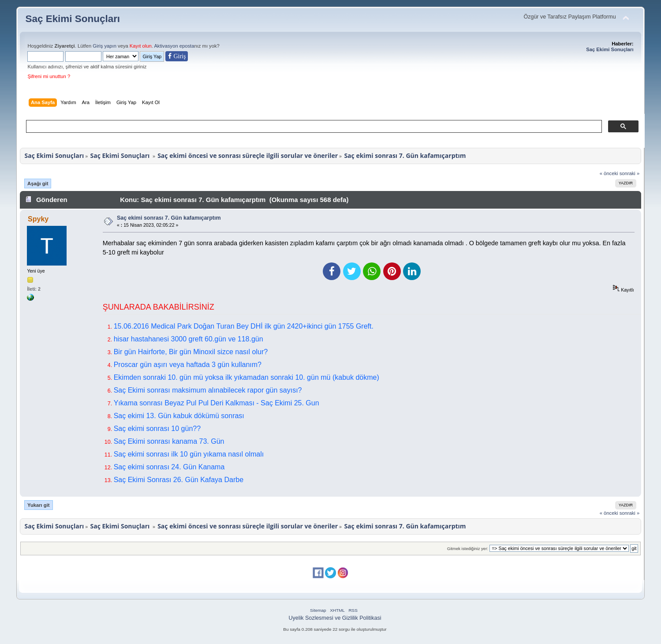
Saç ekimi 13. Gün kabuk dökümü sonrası (179, 416)
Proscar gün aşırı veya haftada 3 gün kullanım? (188, 365)
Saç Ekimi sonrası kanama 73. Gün (169, 441)
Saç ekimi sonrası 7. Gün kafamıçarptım (169, 218)
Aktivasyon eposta (174, 46)
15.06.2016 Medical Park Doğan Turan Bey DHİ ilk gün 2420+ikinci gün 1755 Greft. (244, 326)
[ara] (313, 127)
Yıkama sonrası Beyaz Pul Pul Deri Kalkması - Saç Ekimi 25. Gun (217, 403)
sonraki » (630, 173)
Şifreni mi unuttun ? (49, 76)
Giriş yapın (105, 46)
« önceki (609, 173)
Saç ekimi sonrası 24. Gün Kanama (169, 467)
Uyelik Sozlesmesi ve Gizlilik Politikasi (335, 618)
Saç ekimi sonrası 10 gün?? (157, 429)
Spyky (38, 219)
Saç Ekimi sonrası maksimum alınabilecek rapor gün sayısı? (208, 390)
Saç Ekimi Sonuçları (73, 19)
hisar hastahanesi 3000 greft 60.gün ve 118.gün (189, 339)
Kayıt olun (141, 46)
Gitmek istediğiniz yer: (468, 549)
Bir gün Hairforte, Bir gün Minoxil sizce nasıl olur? (191, 352)
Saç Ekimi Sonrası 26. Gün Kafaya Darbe (179, 480)
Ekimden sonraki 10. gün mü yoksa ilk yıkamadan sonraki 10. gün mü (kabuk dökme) (246, 377)
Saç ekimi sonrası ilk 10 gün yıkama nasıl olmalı (189, 454)
